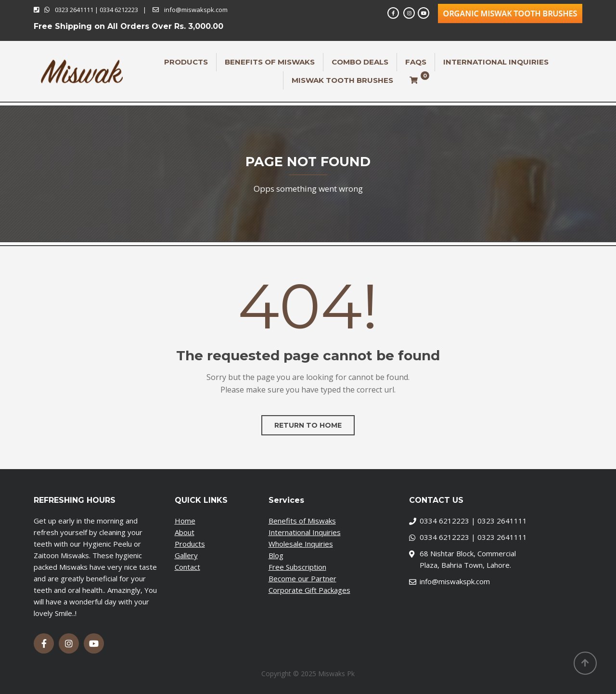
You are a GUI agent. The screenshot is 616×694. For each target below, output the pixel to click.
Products (186, 62)
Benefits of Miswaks (270, 62)
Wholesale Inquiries (301, 544)
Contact (187, 567)
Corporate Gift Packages (309, 590)
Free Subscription (297, 567)
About (185, 532)
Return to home (308, 425)
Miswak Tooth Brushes (342, 80)
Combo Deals (360, 62)
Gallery (186, 555)
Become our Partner (302, 578)
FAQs (416, 62)
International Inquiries (496, 62)
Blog (276, 555)
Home (185, 521)
